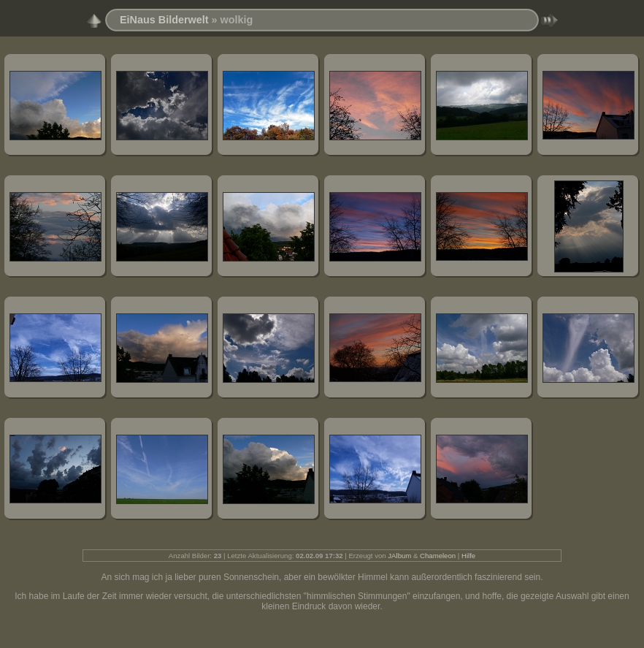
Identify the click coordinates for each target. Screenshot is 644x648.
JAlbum (399, 556)
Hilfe (468, 556)
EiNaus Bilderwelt (164, 20)
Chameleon (438, 556)
